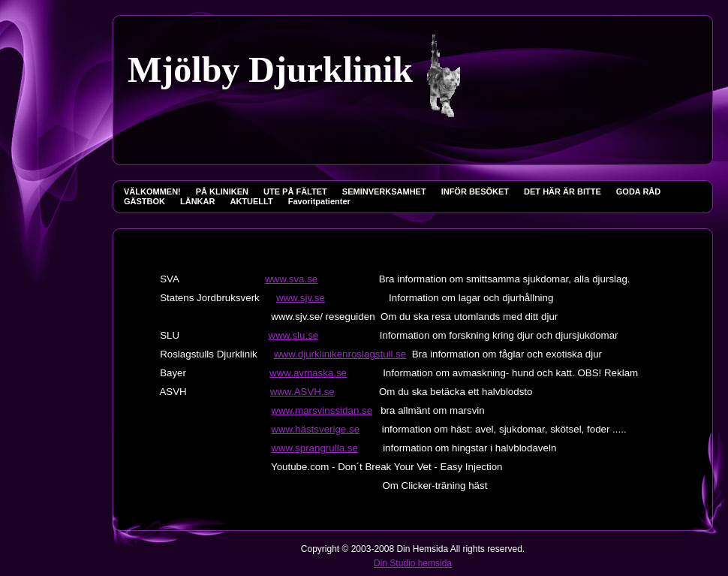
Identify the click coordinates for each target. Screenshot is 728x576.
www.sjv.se (301, 298)
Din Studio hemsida (413, 563)
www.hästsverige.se (315, 429)
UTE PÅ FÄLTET (295, 191)
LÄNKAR (197, 201)
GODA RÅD (638, 191)
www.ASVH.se (302, 392)
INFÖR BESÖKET (475, 191)
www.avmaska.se (308, 373)
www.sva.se (291, 279)
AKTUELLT (251, 201)
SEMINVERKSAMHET (384, 191)
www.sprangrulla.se (314, 448)
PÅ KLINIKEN (222, 191)
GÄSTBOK (144, 201)
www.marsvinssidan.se (322, 410)
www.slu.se (294, 335)
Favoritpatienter (319, 201)
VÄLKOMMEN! (152, 191)
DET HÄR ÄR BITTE (563, 191)
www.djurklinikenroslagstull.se (340, 354)
